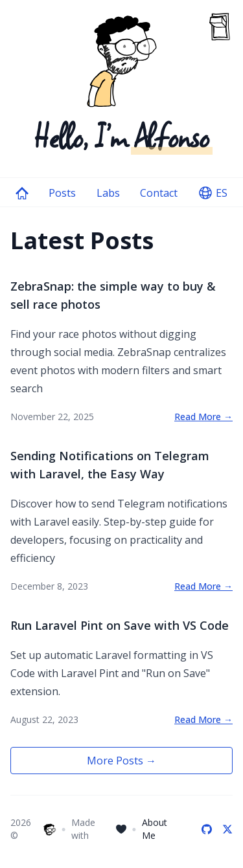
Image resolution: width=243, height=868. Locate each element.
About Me (155, 829)
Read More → (203, 417)
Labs (108, 193)
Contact (159, 193)
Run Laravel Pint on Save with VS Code (120, 625)
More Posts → (121, 761)
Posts (62, 193)
